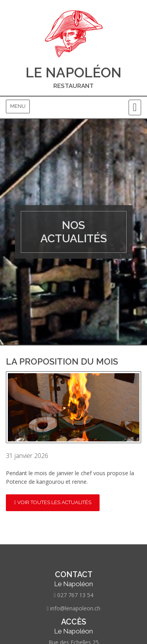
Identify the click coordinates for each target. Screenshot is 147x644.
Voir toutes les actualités (53, 502)
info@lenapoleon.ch (75, 608)
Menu (18, 106)
